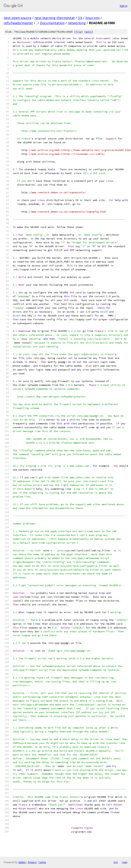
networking (77, 23)
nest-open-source (18, 18)
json (124, 862)
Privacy (32, 862)
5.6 (80, 18)
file (78, 32)
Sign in (124, 6)
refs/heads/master (18, 23)
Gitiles (22, 862)
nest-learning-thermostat (55, 18)
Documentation (52, 23)
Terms (42, 862)
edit (89, 32)
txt (116, 862)
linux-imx (93, 18)
